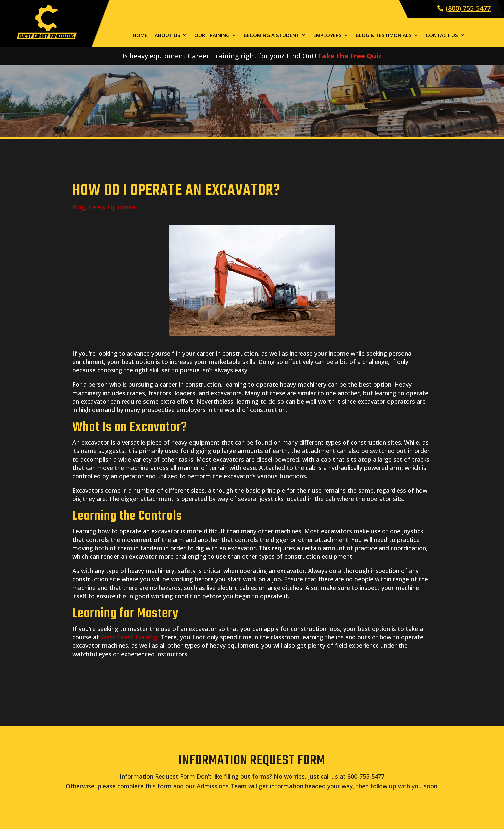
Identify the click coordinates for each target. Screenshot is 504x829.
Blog (79, 207)
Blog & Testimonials (384, 35)
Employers (327, 35)
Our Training (212, 35)
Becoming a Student (271, 35)
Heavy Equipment (113, 207)
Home (140, 35)
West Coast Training (129, 637)
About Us (168, 35)
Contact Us (442, 35)
